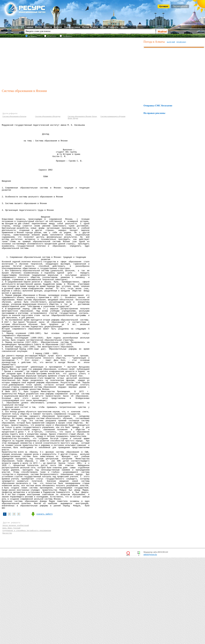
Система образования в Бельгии (14, 116)
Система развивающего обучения (113, 116)
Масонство (7, 619)
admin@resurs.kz (150, 641)
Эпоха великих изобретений (16, 610)
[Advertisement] (72, 63)
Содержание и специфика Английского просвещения (27, 616)
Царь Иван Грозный (11, 613)
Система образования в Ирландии (48, 116)
